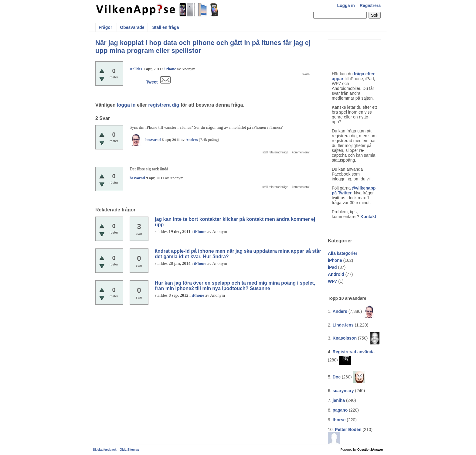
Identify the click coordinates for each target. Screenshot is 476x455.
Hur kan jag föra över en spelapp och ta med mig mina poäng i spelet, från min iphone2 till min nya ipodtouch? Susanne (235, 286)
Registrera (370, 5)
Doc (337, 377)
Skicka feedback (105, 450)
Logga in (346, 5)
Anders (340, 311)
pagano (340, 410)
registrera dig (164, 105)
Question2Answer (370, 450)
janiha (339, 400)
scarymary (343, 391)
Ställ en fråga (166, 27)
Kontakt (368, 217)
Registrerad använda (354, 352)
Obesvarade (132, 27)
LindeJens (343, 325)
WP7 (332, 281)
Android (336, 274)
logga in (126, 105)
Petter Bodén (348, 429)
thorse (339, 420)
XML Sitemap (130, 450)
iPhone (335, 260)
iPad (332, 267)
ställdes (136, 69)
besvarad (153, 140)
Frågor (105, 27)
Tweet (152, 82)
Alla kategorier (343, 253)
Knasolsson (345, 338)
